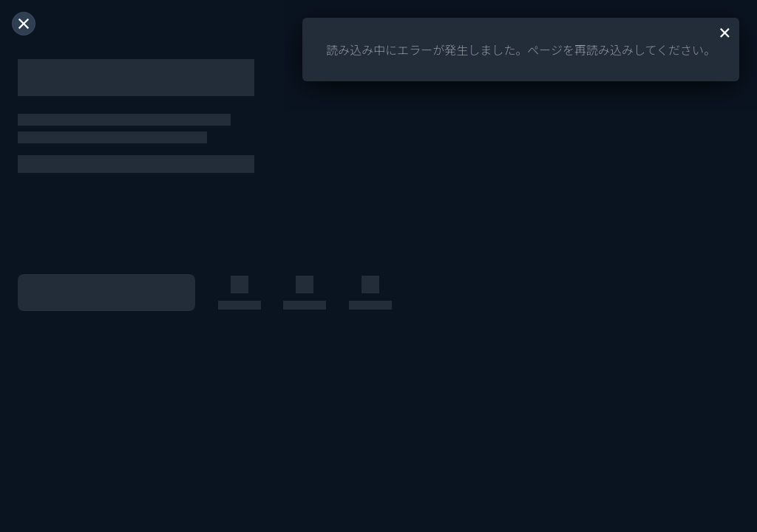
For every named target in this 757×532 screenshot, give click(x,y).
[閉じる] (24, 24)
